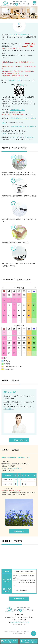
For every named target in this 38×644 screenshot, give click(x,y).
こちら (22, 85)
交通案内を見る (19, 599)
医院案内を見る (19, 531)
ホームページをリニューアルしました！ (22, 137)
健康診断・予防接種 (15, 80)
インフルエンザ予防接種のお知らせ (21, 35)
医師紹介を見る (19, 440)
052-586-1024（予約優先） (20, 622)
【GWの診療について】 (17, 110)
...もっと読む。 (9, 409)
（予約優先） (30, 641)
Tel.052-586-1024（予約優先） (12, 468)
